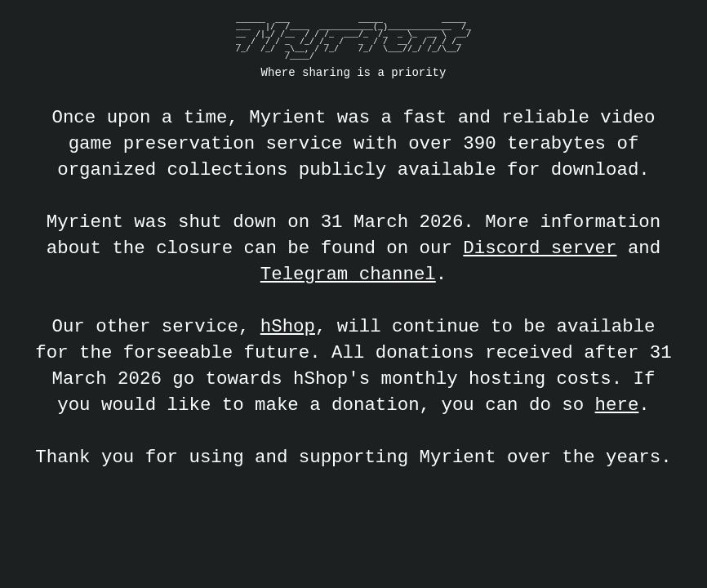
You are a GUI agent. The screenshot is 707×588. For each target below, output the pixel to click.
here (617, 405)
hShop (288, 326)
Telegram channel (348, 274)
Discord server (540, 248)
